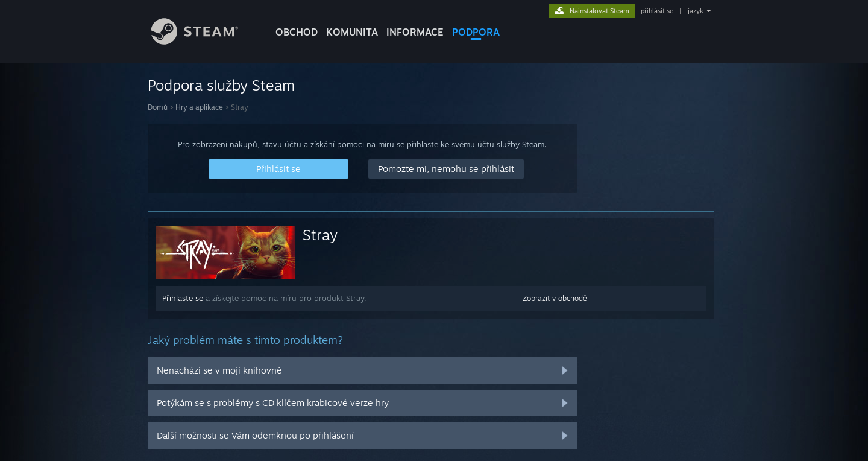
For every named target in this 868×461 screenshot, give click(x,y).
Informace (415, 32)
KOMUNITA (352, 32)
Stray (320, 235)
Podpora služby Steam (221, 85)
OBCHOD (297, 32)
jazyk (696, 11)
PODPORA (476, 32)
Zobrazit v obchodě (555, 298)
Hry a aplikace (199, 107)
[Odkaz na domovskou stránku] (204, 41)
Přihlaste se (183, 298)
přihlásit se (657, 11)
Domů (158, 107)
